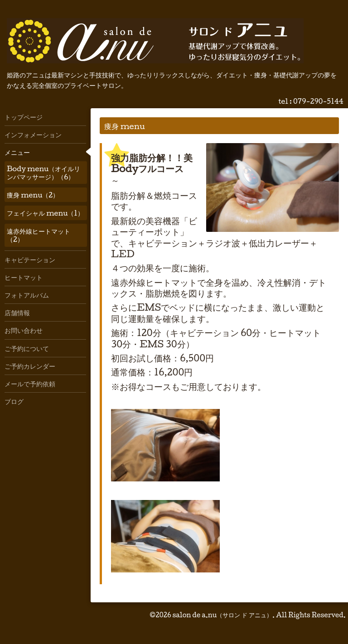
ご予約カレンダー (30, 366)
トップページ (24, 117)
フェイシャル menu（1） (45, 213)
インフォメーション (33, 135)
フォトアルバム (27, 295)
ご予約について (27, 348)
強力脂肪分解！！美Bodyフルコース (152, 163)
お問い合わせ (24, 330)
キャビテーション (30, 260)
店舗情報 (17, 312)
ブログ (14, 401)
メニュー (17, 152)
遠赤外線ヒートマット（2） (39, 235)
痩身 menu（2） (33, 195)
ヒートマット (24, 277)
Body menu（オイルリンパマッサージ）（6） (43, 173)
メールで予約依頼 (30, 384)
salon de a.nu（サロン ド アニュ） (222, 615)
